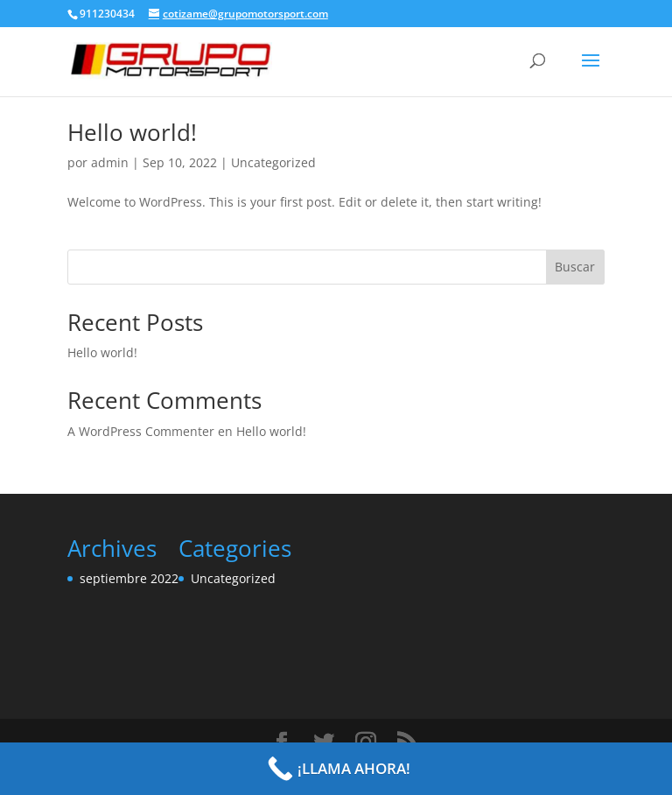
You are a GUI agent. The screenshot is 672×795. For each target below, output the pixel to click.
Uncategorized (273, 162)
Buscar (575, 267)
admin (110, 162)
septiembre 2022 (129, 578)
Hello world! (132, 132)
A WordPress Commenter (141, 431)
